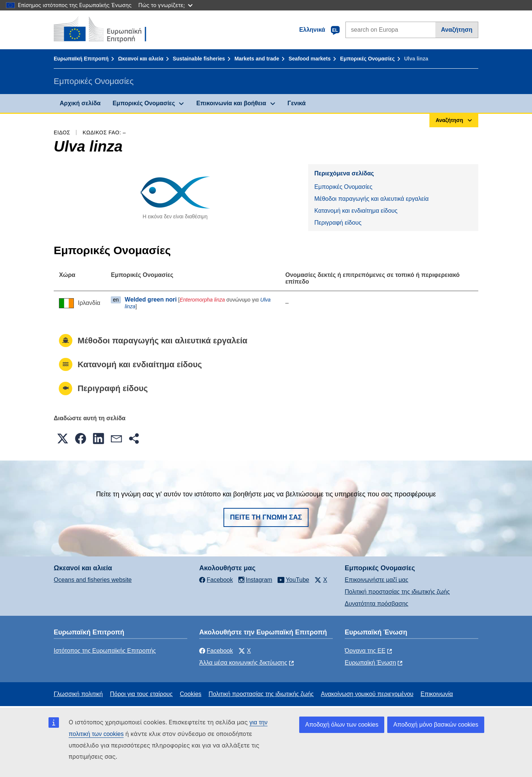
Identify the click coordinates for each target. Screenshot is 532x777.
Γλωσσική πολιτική (78, 694)
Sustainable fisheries (199, 59)
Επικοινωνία (437, 694)
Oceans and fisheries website (93, 580)
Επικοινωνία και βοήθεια (231, 103)
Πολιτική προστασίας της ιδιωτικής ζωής (397, 592)
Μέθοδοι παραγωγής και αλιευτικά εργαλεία (371, 199)
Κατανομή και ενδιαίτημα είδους (356, 211)
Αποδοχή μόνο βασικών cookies (436, 725)
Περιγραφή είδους (338, 223)
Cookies (191, 694)
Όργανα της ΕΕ (365, 651)
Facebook (216, 651)
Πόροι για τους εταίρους (141, 694)
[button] (63, 439)
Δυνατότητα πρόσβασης (377, 604)
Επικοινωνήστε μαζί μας (376, 580)
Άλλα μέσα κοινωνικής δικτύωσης (243, 663)
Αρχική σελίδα (80, 103)
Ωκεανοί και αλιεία (141, 59)
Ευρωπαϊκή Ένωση (370, 663)
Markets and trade (257, 59)
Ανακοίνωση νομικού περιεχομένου (367, 694)
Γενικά (297, 103)
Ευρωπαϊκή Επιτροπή (81, 59)
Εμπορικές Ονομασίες (367, 59)
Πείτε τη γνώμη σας (266, 517)
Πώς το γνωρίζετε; (165, 5)
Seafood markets (309, 59)
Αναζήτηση (457, 30)
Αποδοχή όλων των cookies (342, 725)
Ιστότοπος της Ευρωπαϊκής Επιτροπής (105, 651)
